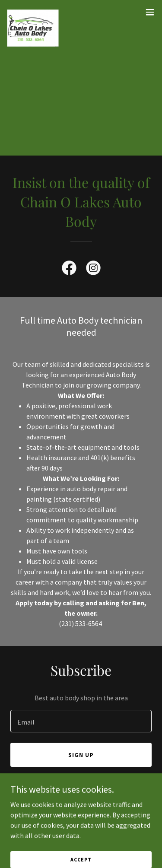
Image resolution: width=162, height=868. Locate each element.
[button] (150, 12)
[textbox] (81, 721)
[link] (33, 12)
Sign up (81, 755)
